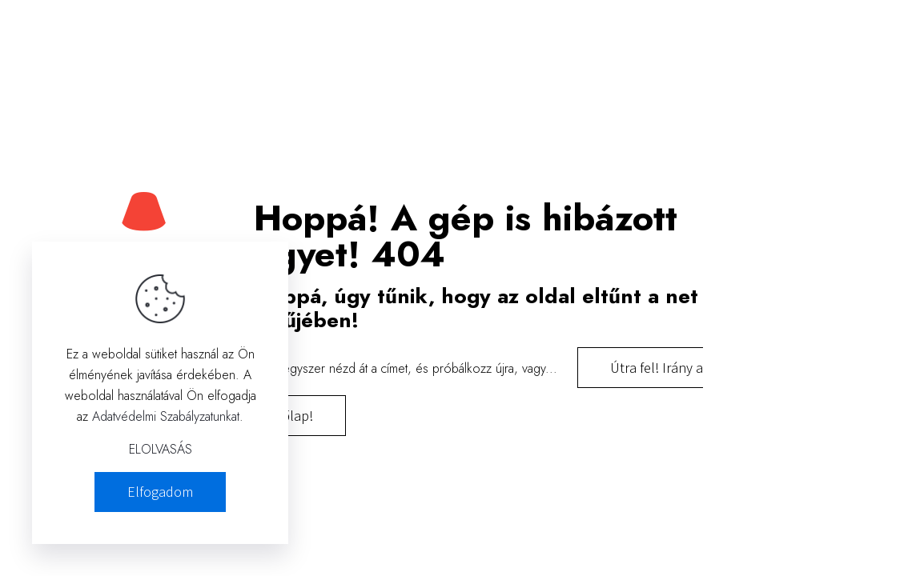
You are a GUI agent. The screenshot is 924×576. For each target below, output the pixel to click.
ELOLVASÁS (161, 449)
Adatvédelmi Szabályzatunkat (166, 416)
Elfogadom (160, 492)
